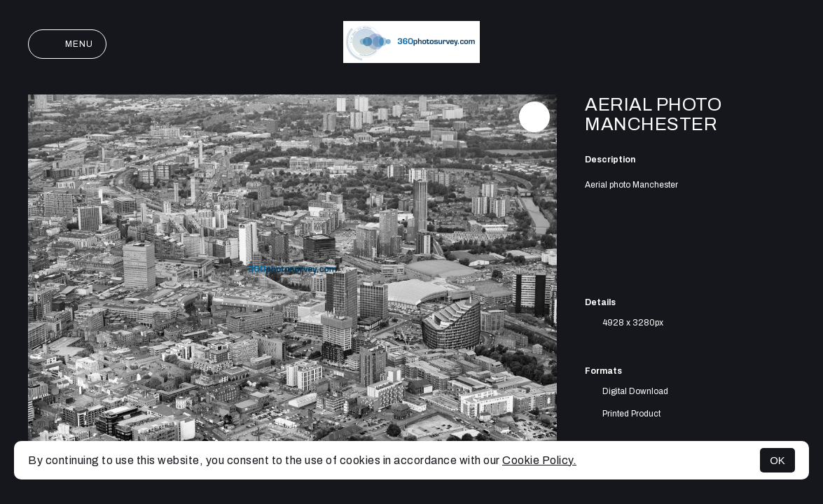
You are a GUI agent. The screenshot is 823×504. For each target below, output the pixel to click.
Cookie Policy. (539, 460)
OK (777, 460)
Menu (67, 44)
